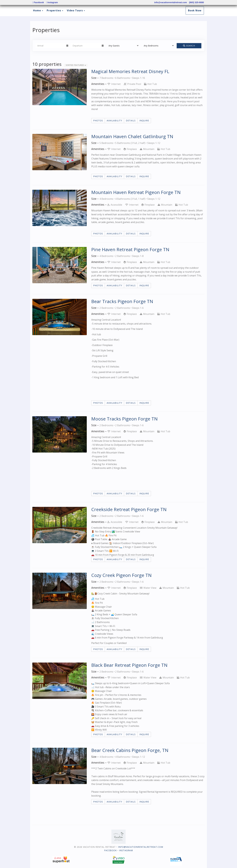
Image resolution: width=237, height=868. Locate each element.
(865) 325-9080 (196, 2)
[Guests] (123, 46)
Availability (114, 121)
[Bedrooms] (158, 46)
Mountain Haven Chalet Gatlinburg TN (132, 136)
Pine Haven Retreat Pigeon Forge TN (130, 249)
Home (37, 10)
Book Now (195, 10)
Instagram (52, 2)
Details (131, 121)
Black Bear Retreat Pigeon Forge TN (129, 665)
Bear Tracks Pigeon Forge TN (122, 301)
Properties (54, 10)
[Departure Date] (86, 46)
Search (189, 46)
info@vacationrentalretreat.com (170, 2)
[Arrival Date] (51, 46)
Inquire (144, 121)
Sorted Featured (76, 65)
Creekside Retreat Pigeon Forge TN (129, 509)
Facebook (38, 2)
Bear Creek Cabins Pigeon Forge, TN (130, 750)
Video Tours (75, 10)
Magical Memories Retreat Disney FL (130, 71)
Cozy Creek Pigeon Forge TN (121, 575)
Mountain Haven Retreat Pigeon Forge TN (136, 192)
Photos (98, 121)
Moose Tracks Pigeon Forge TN (124, 419)
